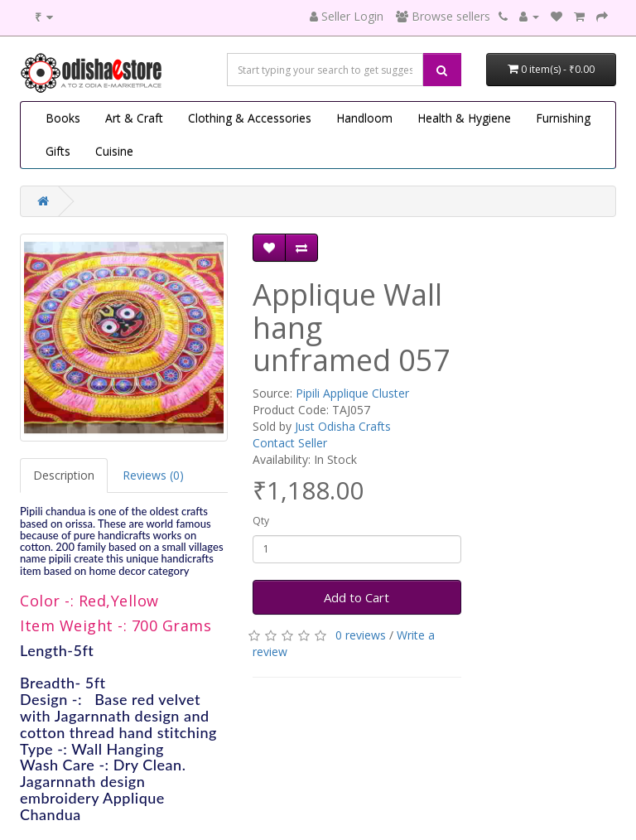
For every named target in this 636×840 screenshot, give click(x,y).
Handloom (364, 118)
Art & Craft (134, 118)
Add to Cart (357, 597)
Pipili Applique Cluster (352, 393)
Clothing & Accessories (250, 118)
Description (64, 475)
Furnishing (563, 118)
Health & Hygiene (464, 118)
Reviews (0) (153, 475)
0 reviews (361, 635)
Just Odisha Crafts (343, 426)
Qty (261, 521)
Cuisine (114, 151)
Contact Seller (290, 443)
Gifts (58, 151)
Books (63, 118)
